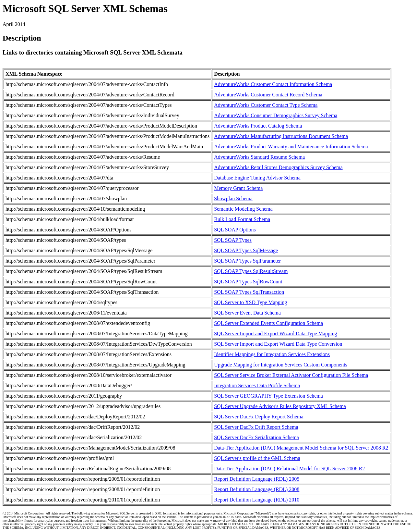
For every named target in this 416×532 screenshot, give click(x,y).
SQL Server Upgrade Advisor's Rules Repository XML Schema (280, 406)
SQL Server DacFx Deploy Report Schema (259, 417)
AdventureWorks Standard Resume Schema (259, 157)
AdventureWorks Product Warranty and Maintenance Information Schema (291, 147)
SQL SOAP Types (233, 240)
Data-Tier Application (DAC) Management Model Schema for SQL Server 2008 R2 (301, 448)
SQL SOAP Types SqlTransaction (249, 292)
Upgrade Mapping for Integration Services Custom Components (281, 365)
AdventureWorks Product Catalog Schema (258, 126)
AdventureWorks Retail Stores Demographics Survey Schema (278, 167)
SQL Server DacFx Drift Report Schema (256, 427)
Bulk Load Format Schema (242, 219)
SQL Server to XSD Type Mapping (250, 302)
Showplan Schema (233, 198)
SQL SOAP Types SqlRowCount (248, 282)
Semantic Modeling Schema (243, 209)
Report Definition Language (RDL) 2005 (257, 479)
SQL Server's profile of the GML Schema (257, 458)
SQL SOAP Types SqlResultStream (251, 271)
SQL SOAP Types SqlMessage (246, 250)
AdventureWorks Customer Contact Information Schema (273, 84)
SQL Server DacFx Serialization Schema (256, 437)
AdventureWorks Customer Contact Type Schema (266, 105)
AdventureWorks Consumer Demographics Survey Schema (276, 115)
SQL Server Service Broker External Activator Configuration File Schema (291, 375)
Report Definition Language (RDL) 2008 (257, 489)
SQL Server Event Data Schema (247, 313)
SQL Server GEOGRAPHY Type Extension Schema (268, 396)
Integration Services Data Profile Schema (257, 385)
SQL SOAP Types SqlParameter (247, 261)
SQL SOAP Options (235, 230)
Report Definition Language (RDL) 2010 (257, 500)
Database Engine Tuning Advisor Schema (257, 178)
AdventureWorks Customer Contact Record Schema (268, 95)
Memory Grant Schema (238, 188)
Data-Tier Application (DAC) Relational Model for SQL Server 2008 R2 (289, 469)
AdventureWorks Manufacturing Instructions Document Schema (281, 136)
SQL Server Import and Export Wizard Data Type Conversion (278, 344)
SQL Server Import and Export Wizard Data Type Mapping (275, 334)
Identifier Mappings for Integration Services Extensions (272, 354)
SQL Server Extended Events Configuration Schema (268, 323)
